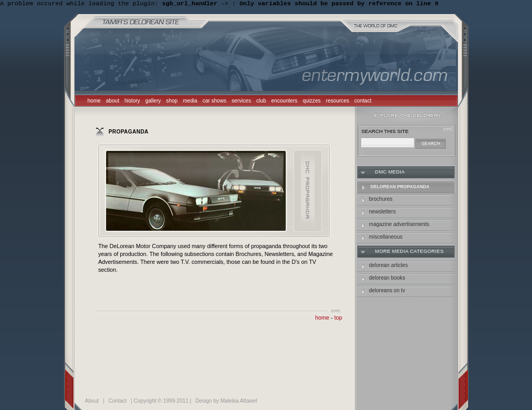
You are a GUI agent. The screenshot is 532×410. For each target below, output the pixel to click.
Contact (117, 402)
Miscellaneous (386, 238)
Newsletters (383, 213)
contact (363, 102)
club (261, 102)
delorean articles (389, 266)
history (132, 102)
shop (172, 102)
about (113, 102)
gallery (153, 102)
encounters (285, 102)
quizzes (311, 102)
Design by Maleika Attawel (226, 402)
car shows (215, 102)
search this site (385, 132)
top (338, 319)
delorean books (387, 279)
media (190, 102)
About (92, 402)
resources (338, 102)
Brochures (381, 200)
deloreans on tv (387, 291)
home (94, 102)
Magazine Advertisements (399, 225)
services (241, 102)
